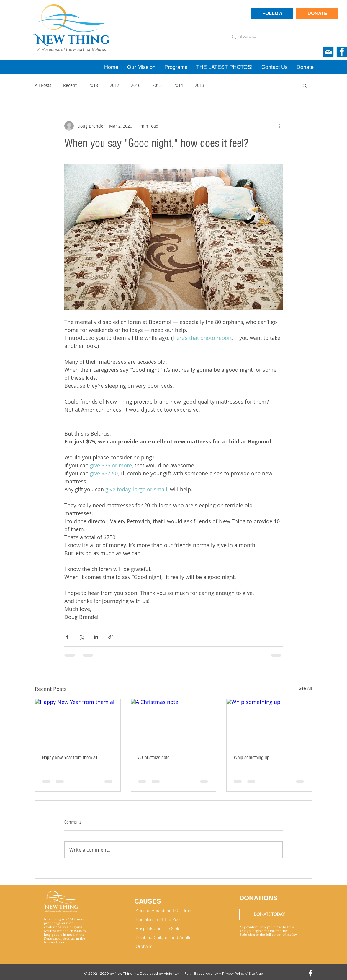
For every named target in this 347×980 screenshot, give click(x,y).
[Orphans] (165, 947)
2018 (93, 85)
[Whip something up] (269, 723)
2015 (157, 85)
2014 (178, 85)
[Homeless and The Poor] (165, 920)
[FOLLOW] (272, 14)
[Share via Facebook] (67, 637)
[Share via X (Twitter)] (82, 637)
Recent (70, 85)
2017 (114, 85)
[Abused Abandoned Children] (173, 911)
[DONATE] (317, 14)
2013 (199, 85)
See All (306, 688)
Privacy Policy (234, 974)
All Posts (43, 85)
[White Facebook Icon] (311, 973)
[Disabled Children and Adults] (168, 938)
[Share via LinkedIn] (96, 637)
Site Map (256, 974)
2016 (136, 85)
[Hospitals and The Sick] (165, 929)
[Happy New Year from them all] (78, 723)
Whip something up (252, 758)
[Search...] (270, 37)
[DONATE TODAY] (269, 914)
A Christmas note (154, 758)
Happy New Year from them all (70, 758)
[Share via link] (111, 637)
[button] (305, 85)
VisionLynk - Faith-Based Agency (191, 974)
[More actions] (279, 126)
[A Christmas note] (174, 723)
